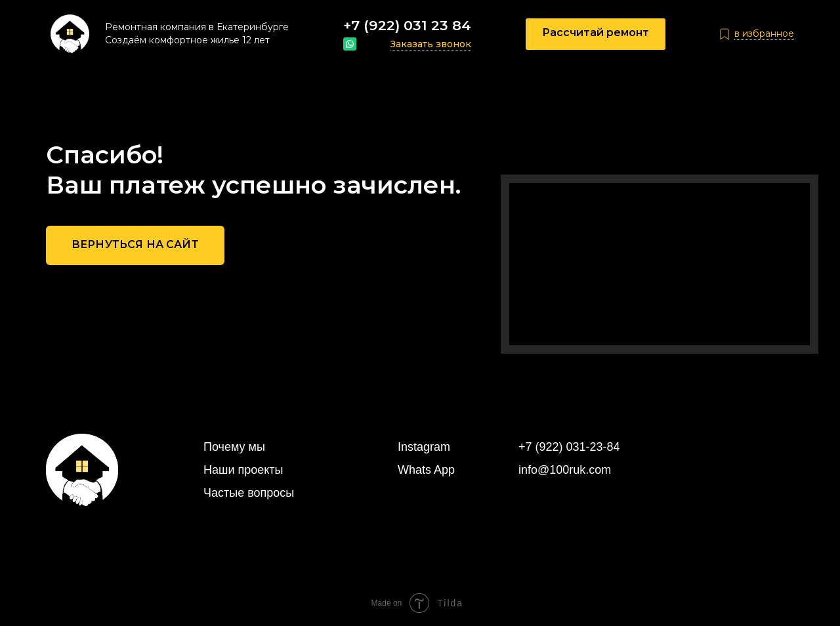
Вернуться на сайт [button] (135, 244)
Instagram (424, 447)
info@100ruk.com (565, 470)
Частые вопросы (249, 493)
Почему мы (234, 447)
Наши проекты (243, 470)
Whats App (426, 470)
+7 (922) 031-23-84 (569, 447)
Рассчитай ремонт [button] (596, 32)
